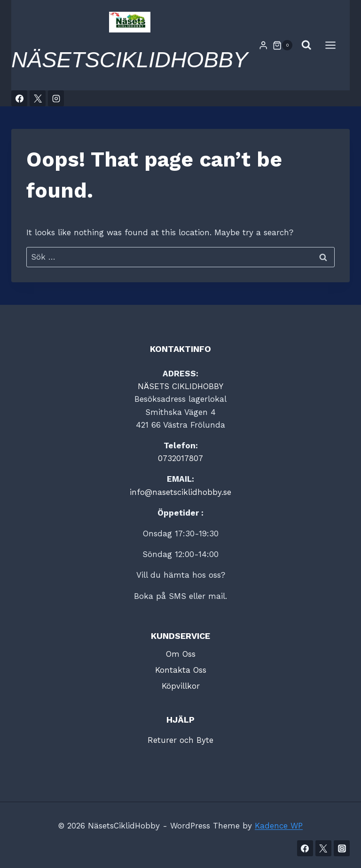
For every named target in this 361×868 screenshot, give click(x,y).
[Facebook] (19, 98)
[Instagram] (56, 98)
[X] (38, 98)
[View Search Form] (306, 45)
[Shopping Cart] (283, 45)
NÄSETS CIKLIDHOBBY (180, 386)
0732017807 (180, 458)
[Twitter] (323, 848)
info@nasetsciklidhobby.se (180, 492)
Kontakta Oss (181, 670)
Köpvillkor (181, 686)
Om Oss (181, 654)
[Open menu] (335, 45)
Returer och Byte (180, 740)
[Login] (263, 45)
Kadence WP (279, 826)
